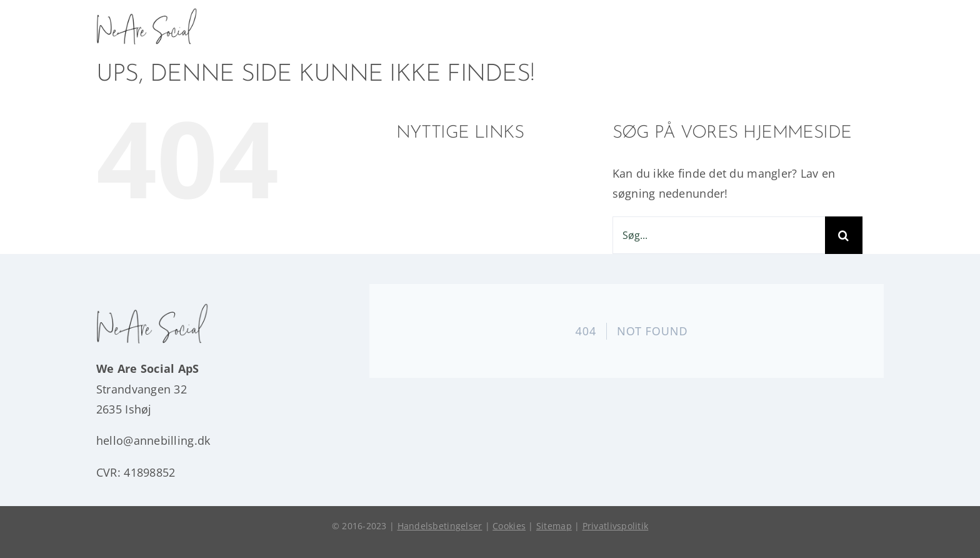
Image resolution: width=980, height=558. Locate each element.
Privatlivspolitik (616, 526)
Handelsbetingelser (440, 526)
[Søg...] (719, 235)
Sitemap (554, 526)
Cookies (509, 526)
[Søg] (844, 235)
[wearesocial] (147, 13)
